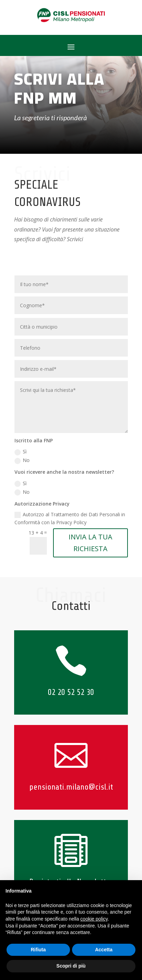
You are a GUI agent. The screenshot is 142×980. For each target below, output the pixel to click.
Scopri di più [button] (71, 966)
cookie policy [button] (94, 919)
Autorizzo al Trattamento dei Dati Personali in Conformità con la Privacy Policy (70, 519)
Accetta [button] (104, 950)
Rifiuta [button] (38, 950)
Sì (21, 452)
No (22, 460)
